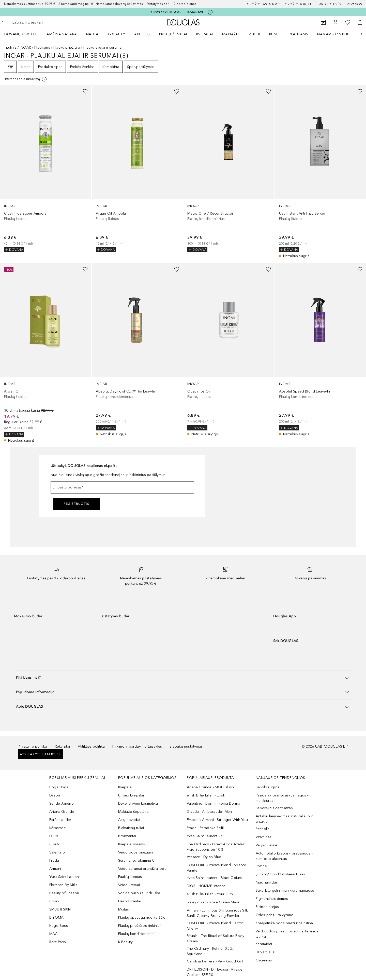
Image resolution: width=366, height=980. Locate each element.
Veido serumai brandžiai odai (143, 869)
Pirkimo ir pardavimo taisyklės (137, 746)
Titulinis (10, 47)
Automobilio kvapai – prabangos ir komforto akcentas (285, 856)
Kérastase (58, 828)
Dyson (55, 795)
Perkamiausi (265, 952)
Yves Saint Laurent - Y (205, 836)
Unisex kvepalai (131, 795)
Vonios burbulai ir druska (139, 893)
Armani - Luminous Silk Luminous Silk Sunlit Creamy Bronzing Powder (217, 913)
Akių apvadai (129, 820)
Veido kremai (129, 885)
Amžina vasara (62, 34)
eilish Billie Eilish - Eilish (206, 795)
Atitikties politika (91, 746)
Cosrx (54, 901)
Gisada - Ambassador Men (209, 812)
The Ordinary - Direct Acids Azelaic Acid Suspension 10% (216, 847)
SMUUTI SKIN (60, 909)
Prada (54, 860)
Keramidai (264, 944)
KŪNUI (274, 34)
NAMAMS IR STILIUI (334, 34)
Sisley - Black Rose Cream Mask (213, 902)
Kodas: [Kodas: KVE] (196, 12)
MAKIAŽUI (231, 34)
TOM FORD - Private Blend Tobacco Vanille (217, 868)
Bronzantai (127, 836)
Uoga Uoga (59, 787)
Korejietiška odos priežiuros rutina (284, 923)
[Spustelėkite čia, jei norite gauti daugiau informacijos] (210, 12)
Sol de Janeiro (62, 803)
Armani (55, 869)
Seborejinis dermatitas (274, 808)
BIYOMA (56, 918)
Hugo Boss (59, 926)
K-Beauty (126, 942)
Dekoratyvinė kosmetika (138, 803)
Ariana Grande (62, 812)
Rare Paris (58, 942)
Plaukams (298, 34)
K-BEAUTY (116, 34)
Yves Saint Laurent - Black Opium (214, 878)
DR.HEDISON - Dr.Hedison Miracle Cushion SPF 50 (215, 972)
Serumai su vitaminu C (136, 860)
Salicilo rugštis (268, 787)
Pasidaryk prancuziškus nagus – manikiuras (282, 798)
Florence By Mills (63, 885)
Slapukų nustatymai (186, 746)
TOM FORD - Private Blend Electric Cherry (215, 926)
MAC (54, 934)
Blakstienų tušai (131, 828)
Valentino (57, 852)
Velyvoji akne (267, 845)
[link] (46, 169)
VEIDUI (254, 34)
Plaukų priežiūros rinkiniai (139, 926)
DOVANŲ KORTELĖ (21, 34)
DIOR (54, 836)
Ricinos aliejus (267, 907)
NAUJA (92, 34)
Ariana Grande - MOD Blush (210, 787)
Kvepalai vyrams (132, 844)
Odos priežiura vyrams (275, 915)
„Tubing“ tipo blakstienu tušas (280, 874)
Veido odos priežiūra (136, 852)
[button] (183, 677)
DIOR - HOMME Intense (206, 886)
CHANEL (56, 844)
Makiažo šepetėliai (134, 812)
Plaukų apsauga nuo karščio (142, 918)
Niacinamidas (267, 882)
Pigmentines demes (272, 899)
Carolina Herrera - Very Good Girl (215, 961)
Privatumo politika (33, 746)
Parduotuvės (330, 4)
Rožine (261, 866)
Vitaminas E (265, 837)
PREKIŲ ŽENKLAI (173, 34)
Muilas (124, 909)
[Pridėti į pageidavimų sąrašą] (85, 91)
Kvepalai (205, 34)
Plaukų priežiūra (67, 47)
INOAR (25, 47)
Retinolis (263, 829)
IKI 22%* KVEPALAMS (165, 12)
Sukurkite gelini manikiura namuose (285, 891)
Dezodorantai (130, 901)
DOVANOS (354, 4)
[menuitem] (24, 34)
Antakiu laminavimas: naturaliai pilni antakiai (285, 819)
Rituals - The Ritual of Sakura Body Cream (216, 939)
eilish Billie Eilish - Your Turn (210, 894)
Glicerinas (264, 960)
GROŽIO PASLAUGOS (264, 4)
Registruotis (76, 504)
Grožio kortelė (299, 4)
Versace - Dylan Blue (204, 857)
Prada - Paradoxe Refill (206, 828)
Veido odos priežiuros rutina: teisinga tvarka (287, 934)
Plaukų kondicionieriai (136, 934)
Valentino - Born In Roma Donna (213, 803)
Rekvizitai (63, 746)
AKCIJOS (142, 34)
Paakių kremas (130, 877)
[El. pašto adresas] (122, 487)
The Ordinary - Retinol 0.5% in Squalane (212, 951)
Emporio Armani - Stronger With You (217, 820)
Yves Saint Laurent (65, 877)
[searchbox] (50, 22)
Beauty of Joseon (64, 893)
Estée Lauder (60, 820)
